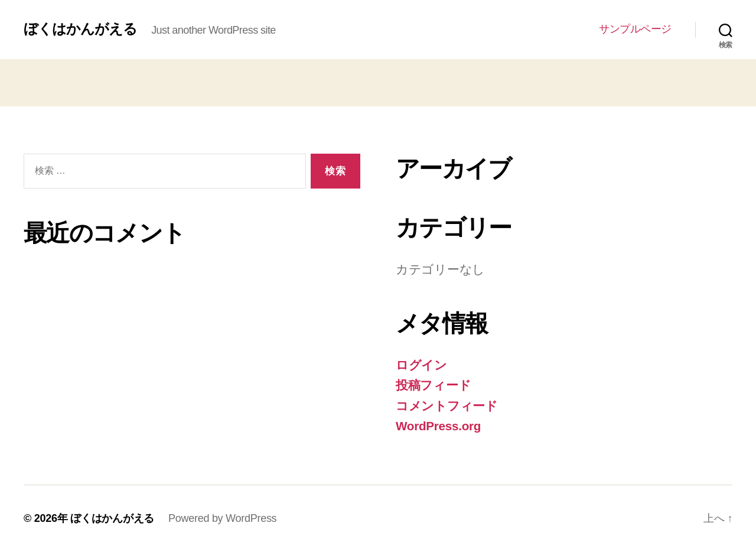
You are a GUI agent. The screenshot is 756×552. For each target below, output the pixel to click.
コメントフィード (447, 406)
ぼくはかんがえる (80, 30)
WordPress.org (439, 426)
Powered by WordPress (222, 518)
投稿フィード (433, 385)
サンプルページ (635, 29)
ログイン (421, 365)
